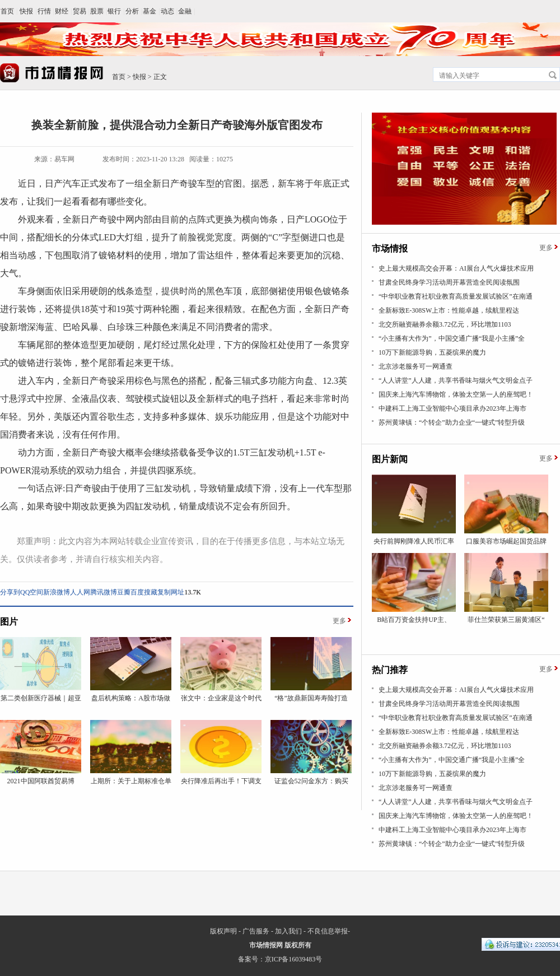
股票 (97, 11)
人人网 (80, 592)
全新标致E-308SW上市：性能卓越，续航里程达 (449, 310)
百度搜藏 (144, 592)
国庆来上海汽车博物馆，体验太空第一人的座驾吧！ (456, 394)
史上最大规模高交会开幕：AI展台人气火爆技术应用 (456, 268)
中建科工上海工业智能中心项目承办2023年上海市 (452, 408)
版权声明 (223, 931)
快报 (26, 11)
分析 (132, 11)
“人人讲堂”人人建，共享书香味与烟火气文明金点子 (456, 380)
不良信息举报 (328, 931)
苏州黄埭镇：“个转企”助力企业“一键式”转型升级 (452, 422)
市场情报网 (266, 945)
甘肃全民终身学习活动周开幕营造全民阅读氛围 (449, 282)
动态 (167, 11)
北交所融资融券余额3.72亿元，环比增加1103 (445, 324)
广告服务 (256, 931)
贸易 (80, 11)
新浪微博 (57, 592)
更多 (339, 621)
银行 (114, 11)
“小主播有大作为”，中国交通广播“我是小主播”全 (452, 338)
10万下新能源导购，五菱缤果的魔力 (432, 352)
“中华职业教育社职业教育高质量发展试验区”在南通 (456, 296)
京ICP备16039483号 (294, 959)
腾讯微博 (104, 592)
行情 (44, 11)
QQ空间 (32, 592)
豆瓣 (124, 592)
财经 (62, 11)
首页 (7, 11)
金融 (185, 11)
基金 (150, 11)
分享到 (10, 592)
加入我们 (288, 931)
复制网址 (171, 592)
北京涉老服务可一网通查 (416, 366)
